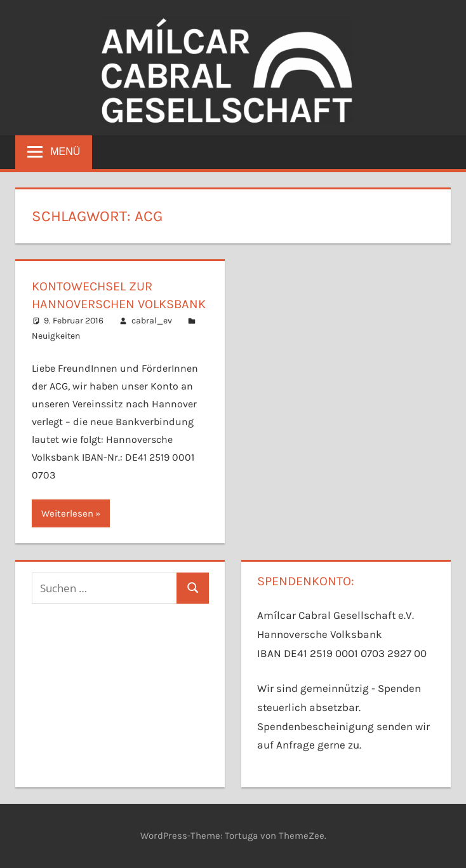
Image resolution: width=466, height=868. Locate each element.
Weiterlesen (67, 513)
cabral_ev (152, 321)
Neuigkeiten (56, 336)
